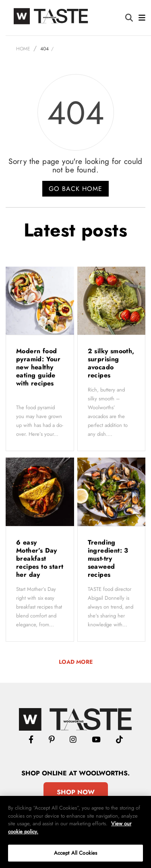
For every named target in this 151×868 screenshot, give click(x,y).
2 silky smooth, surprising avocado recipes (111, 363)
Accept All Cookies (75, 853)
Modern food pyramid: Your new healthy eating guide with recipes (38, 367)
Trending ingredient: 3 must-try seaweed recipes (108, 558)
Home (23, 49)
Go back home (75, 189)
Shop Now (76, 792)
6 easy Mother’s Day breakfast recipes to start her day (40, 558)
